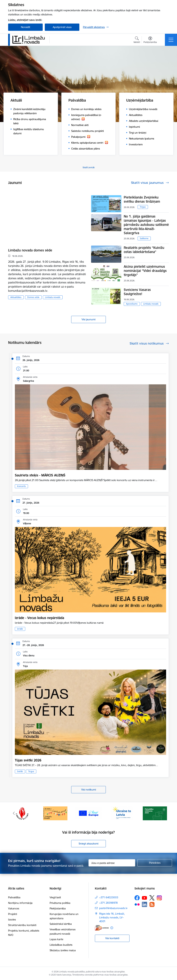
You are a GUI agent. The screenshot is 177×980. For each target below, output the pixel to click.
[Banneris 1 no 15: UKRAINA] (122, 813)
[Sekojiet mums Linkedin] (145, 904)
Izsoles (12, 920)
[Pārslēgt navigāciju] (171, 40)
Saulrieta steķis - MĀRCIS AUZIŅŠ (40, 475)
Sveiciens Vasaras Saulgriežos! (137, 292)
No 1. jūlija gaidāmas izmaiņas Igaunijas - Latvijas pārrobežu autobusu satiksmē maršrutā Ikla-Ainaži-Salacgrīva (146, 225)
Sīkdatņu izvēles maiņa (63, 950)
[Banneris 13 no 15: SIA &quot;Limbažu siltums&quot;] (22, 813)
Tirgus (143, 207)
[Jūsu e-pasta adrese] (112, 863)
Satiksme (144, 238)
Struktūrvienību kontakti (22, 925)
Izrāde (20, 629)
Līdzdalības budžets (61, 945)
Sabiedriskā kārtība (61, 924)
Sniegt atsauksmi (88, 844)
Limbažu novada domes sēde (30, 250)
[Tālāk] (163, 813)
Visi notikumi (89, 790)
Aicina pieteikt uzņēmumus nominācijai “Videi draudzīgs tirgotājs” (145, 271)
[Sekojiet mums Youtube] (145, 898)
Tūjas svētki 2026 (28, 760)
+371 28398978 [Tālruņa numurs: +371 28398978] (108, 903)
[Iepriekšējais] (14, 813)
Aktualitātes (16, 297)
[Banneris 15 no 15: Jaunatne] (88, 813)
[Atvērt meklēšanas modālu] (137, 40)
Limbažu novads (53, 297)
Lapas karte (56, 939)
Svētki (20, 771)
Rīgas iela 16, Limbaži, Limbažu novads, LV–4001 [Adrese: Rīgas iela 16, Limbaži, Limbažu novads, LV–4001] (112, 917)
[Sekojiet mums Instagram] (159, 898)
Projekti (13, 914)
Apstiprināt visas (62, 27)
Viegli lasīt (55, 897)
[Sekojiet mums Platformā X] (152, 898)
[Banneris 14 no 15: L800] (55, 813)
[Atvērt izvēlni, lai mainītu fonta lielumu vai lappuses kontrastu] (150, 40)
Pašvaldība (14, 897)
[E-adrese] (102, 928)
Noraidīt (25, 27)
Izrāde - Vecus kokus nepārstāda (39, 618)
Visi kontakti (112, 938)
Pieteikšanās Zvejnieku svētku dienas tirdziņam (142, 199)
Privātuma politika (60, 903)
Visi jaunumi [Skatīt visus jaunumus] (88, 319)
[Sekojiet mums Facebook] (137, 898)
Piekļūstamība (58, 908)
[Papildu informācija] (112, 928)
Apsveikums (132, 304)
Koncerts (21, 486)
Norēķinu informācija (20, 903)
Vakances (14, 908)
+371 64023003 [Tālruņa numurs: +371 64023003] (109, 897)
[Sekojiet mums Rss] (152, 904)
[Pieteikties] (155, 863)
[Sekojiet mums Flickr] (137, 904)
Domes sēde (33, 297)
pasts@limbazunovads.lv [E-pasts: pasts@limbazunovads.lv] (113, 908)
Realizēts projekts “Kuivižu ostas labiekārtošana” (144, 250)
